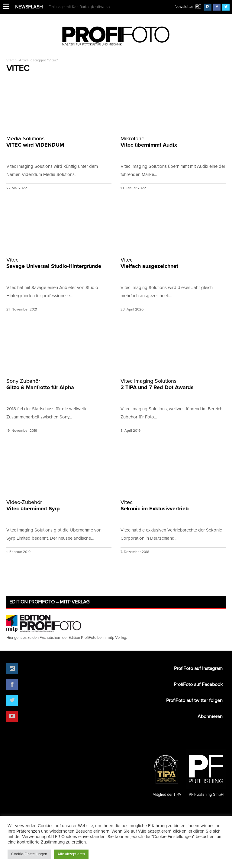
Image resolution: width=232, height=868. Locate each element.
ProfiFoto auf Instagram (198, 668)
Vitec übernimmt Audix (173, 142)
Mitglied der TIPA (167, 773)
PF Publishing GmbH (206, 773)
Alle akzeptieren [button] (71, 854)
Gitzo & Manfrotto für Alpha (59, 384)
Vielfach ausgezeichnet (173, 263)
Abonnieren (210, 717)
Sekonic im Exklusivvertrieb (173, 505)
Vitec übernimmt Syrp (59, 505)
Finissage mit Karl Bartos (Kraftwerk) (79, 7)
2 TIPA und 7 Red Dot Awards (173, 384)
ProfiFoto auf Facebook (198, 684)
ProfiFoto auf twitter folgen (194, 701)
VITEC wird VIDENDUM (59, 142)
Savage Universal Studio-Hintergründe (59, 263)
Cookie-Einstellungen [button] (29, 854)
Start (10, 60)
